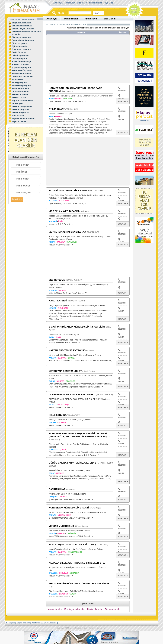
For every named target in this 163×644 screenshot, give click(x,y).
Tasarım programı (20, 109)
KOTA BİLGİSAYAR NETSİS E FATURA (69, 191)
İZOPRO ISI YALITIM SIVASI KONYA (67, 232)
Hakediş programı (20, 55)
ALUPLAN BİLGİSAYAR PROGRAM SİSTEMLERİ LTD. (77, 563)
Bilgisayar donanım (21, 37)
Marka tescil (18, 79)
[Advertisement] (76, 60)
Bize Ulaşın (82, 3)
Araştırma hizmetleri (22, 23)
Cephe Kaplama (23, 623)
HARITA (121, 119)
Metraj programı (19, 82)
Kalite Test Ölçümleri (22, 70)
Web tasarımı (18, 115)
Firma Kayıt (70, 3)
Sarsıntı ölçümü (19, 97)
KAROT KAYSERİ (58, 301)
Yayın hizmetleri (19, 121)
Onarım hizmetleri (20, 91)
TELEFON (122, 89)
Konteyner (11, 623)
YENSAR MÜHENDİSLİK (61, 526)
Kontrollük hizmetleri (22, 73)
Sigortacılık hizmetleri (22, 100)
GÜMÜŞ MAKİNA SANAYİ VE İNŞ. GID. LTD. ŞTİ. (74, 463)
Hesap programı (20, 58)
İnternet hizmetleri (21, 64)
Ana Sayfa (58, 3)
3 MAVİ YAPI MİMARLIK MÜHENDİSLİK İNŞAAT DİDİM (77, 327)
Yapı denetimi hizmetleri (23, 118)
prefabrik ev (144, 120)
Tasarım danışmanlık (22, 106)
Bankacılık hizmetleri (22, 26)
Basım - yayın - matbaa (23, 29)
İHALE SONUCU (57, 415)
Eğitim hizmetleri (20, 46)
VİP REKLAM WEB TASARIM (64, 211)
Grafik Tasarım (19, 52)
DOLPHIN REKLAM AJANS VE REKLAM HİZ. (72, 394)
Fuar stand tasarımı (21, 49)
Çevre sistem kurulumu (23, 40)
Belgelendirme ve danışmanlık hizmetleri (26, 33)
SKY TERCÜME (57, 280)
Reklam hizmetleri (21, 94)
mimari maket (51, 623)
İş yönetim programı (22, 67)
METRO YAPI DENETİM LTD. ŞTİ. (66, 371)
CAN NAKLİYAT (57, 489)
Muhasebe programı (22, 85)
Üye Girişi (109, 3)
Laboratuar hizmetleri (22, 76)
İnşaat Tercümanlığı (21, 61)
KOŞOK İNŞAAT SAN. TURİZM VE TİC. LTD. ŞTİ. (74, 545)
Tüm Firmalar (71, 19)
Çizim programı (19, 43)
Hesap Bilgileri (96, 3)
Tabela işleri (18, 103)
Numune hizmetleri (21, 88)
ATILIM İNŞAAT (57, 109)
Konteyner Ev (37, 623)
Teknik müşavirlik (20, 112)
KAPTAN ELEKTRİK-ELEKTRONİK (67, 350)
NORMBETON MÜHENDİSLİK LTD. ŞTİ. (69, 508)
